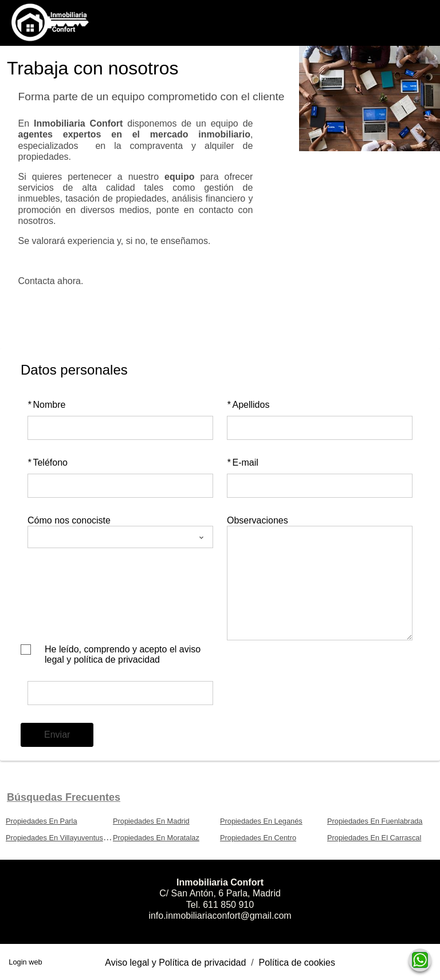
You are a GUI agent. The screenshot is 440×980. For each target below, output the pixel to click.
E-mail (243, 463)
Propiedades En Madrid (151, 821)
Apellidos (248, 405)
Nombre (46, 405)
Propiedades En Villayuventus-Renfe (65, 838)
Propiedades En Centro (258, 838)
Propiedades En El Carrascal (374, 838)
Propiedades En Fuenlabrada (375, 821)
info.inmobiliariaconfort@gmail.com (220, 916)
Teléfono (48, 463)
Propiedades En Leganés (261, 821)
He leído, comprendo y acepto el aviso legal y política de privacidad (123, 654)
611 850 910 (228, 905)
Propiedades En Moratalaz (156, 838)
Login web (25, 962)
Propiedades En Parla (42, 821)
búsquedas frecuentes (64, 797)
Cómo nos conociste (69, 520)
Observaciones (258, 520)
